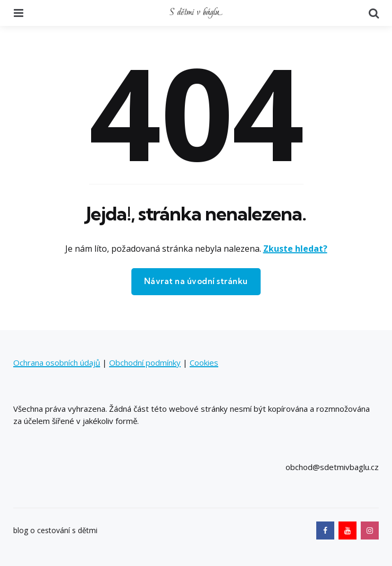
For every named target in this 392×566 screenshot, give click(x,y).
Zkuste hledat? (295, 249)
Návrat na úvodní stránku (196, 281)
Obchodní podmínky (145, 362)
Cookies (204, 362)
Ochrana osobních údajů (57, 362)
